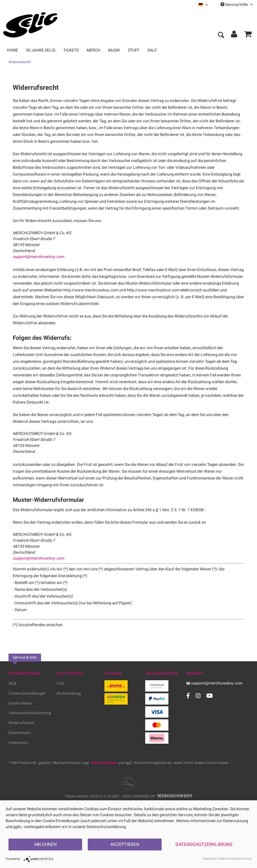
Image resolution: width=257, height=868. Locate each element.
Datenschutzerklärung (204, 844)
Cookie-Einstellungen (27, 693)
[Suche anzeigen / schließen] (221, 35)
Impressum (18, 743)
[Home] (12, 50)
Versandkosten (104, 763)
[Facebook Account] (188, 696)
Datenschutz (20, 733)
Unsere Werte (20, 703)
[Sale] (152, 50)
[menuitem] (203, 5)
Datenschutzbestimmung (235, 859)
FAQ (60, 683)
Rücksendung (69, 693)
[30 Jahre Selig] (41, 50)
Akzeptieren (125, 844)
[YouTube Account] (210, 696)
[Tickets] (71, 50)
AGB (12, 683)
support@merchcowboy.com (38, 257)
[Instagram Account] (198, 696)
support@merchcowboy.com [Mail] (214, 683)
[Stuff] (134, 50)
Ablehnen (45, 844)
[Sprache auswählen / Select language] (203, 5)
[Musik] (114, 50)
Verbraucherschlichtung (30, 713)
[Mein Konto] (234, 35)
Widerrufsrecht (22, 723)
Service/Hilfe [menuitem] (237, 5)
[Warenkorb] (248, 35)
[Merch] (93, 50)
